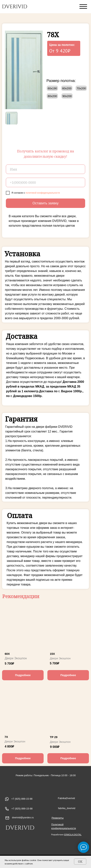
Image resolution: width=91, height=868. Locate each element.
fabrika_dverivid (67, 808)
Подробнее (23, 675)
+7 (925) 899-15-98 (22, 809)
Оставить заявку (45, 203)
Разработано (66, 835)
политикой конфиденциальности (43, 193)
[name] (45, 169)
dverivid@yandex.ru (23, 817)
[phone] (45, 182)
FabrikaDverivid (66, 798)
